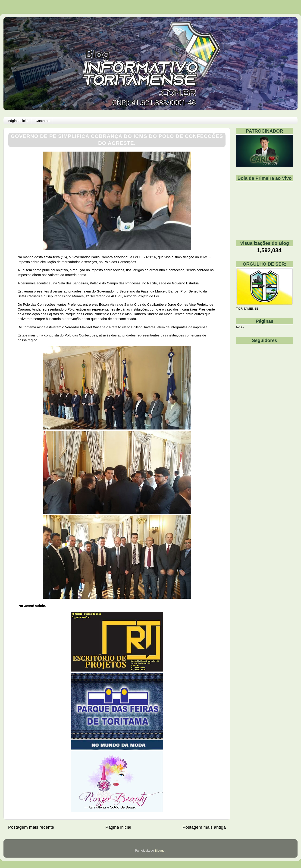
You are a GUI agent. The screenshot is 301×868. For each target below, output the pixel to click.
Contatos (42, 121)
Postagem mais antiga (204, 827)
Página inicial (18, 121)
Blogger (160, 851)
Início (240, 327)
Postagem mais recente (31, 827)
